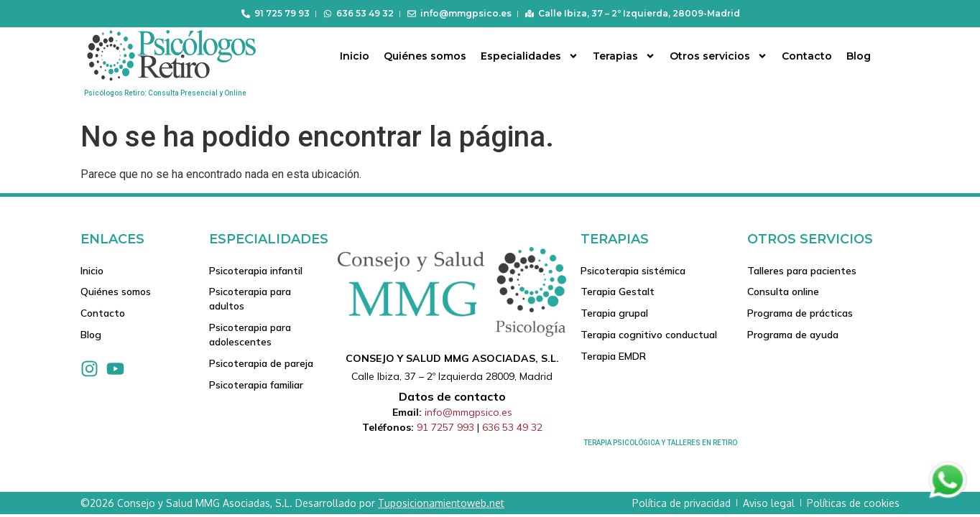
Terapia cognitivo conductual (649, 335)
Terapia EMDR (613, 357)
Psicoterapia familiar (256, 386)
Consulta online (783, 292)
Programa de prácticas (800, 314)
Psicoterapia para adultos (250, 299)
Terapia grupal (614, 314)
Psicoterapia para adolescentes (250, 335)
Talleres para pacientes (802, 271)
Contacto (807, 56)
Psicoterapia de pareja (261, 364)
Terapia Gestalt (618, 292)
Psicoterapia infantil (256, 271)
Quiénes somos (425, 56)
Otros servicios (718, 56)
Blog (859, 56)
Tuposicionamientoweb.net (441, 503)
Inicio (355, 56)
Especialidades (530, 56)
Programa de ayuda (793, 335)
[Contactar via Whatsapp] (948, 497)
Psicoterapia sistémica (633, 271)
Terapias (624, 56)
